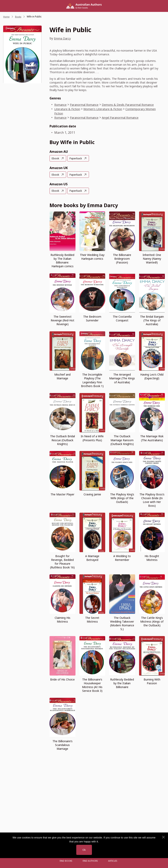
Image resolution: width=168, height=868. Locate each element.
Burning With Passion (152, 681)
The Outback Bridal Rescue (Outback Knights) (63, 440)
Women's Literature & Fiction (108, 109)
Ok (84, 850)
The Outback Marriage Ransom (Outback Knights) (122, 440)
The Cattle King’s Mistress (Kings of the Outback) (152, 621)
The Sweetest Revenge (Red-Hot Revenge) (63, 320)
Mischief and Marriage (62, 376)
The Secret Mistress (92, 619)
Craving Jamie (92, 494)
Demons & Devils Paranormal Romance (135, 105)
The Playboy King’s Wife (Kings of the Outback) (122, 497)
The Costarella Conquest (122, 318)
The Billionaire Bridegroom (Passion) (122, 258)
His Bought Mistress (152, 557)
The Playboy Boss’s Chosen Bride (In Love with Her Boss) (152, 499)
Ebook (56, 158)
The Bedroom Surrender (92, 318)
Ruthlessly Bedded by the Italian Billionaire (122, 683)
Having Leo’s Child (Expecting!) (152, 376)
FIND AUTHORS (90, 861)
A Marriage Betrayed (92, 557)
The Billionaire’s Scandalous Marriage (63, 744)
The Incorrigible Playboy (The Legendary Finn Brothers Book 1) (92, 380)
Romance (61, 105)
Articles (112, 861)
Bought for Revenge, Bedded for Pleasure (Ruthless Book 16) (62, 561)
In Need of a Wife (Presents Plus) (92, 438)
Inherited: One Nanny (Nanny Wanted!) (152, 258)
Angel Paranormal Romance (127, 117)
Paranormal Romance (87, 105)
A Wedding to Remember (122, 557)
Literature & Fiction (69, 109)
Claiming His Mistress (63, 619)
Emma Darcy (63, 38)
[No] (163, 837)
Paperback (77, 158)
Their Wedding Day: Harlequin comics (92, 256)
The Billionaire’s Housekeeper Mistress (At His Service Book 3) (92, 684)
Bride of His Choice (62, 679)
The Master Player (62, 494)
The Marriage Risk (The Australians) (152, 438)
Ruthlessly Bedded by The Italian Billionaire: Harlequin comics (62, 260)
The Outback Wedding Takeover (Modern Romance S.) (122, 623)
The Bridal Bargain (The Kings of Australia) (152, 320)
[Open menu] (52, 861)
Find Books (67, 861)
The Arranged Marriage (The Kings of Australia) (122, 378)
